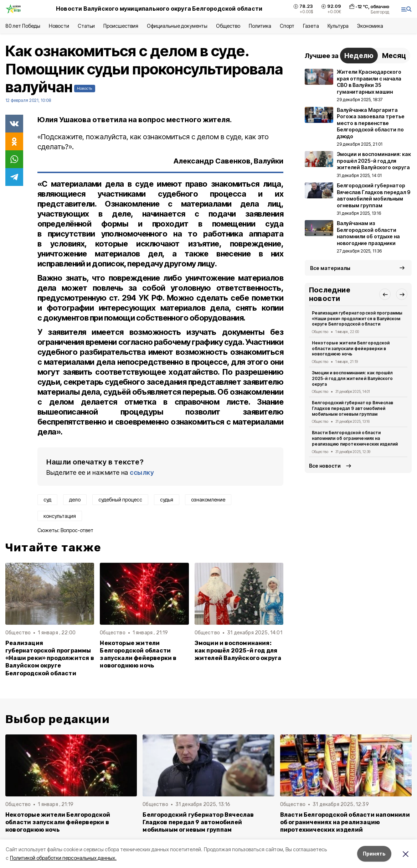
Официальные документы (177, 26)
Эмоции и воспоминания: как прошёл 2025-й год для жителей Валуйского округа (238, 651)
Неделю (359, 56)
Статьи (86, 26)
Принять (374, 854)
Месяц (394, 56)
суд (47, 500)
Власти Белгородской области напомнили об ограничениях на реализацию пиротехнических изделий (355, 438)
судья (167, 500)
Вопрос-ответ (77, 530)
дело (75, 500)
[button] (385, 294)
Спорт (287, 26)
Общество (228, 26)
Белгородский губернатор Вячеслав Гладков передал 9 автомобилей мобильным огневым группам (352, 408)
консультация (60, 516)
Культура (338, 26)
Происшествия (121, 26)
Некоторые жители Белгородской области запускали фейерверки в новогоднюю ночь (138, 654)
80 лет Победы (23, 26)
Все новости (325, 466)
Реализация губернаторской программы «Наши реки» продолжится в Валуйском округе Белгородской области (50, 658)
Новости (59, 26)
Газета (311, 26)
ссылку (142, 472)
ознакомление (208, 500)
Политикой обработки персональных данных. (63, 858)
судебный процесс (120, 500)
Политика (260, 26)
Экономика (370, 26)
